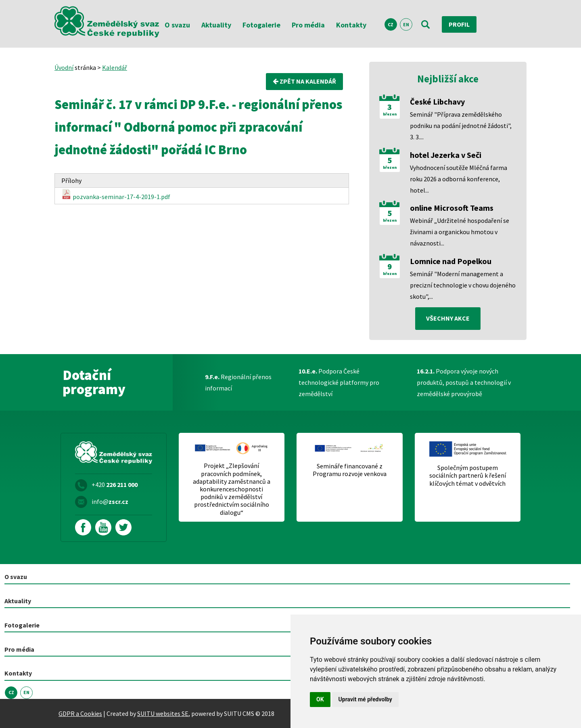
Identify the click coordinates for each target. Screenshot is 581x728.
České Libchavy (437, 102)
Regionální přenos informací (238, 382)
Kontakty (351, 25)
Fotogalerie (261, 25)
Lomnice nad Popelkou (451, 261)
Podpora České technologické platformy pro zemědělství (339, 382)
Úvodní (64, 67)
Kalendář (115, 67)
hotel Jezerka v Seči (446, 155)
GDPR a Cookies (80, 713)
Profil (459, 24)
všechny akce (448, 319)
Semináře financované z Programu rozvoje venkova (350, 470)
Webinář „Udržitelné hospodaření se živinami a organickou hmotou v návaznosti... (460, 232)
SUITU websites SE (163, 713)
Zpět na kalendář (304, 82)
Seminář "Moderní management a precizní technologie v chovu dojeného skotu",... (463, 285)
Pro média (308, 25)
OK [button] (320, 699)
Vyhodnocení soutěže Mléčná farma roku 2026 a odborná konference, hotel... (459, 179)
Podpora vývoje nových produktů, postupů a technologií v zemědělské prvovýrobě (464, 382)
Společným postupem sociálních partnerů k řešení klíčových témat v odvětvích (468, 475)
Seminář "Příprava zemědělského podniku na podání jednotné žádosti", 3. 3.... (461, 126)
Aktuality (216, 25)
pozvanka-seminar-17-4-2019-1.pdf (116, 195)
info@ (110, 501)
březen (390, 114)
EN (406, 24)
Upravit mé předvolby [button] (365, 699)
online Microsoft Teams (452, 208)
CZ (391, 24)
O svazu (177, 25)
